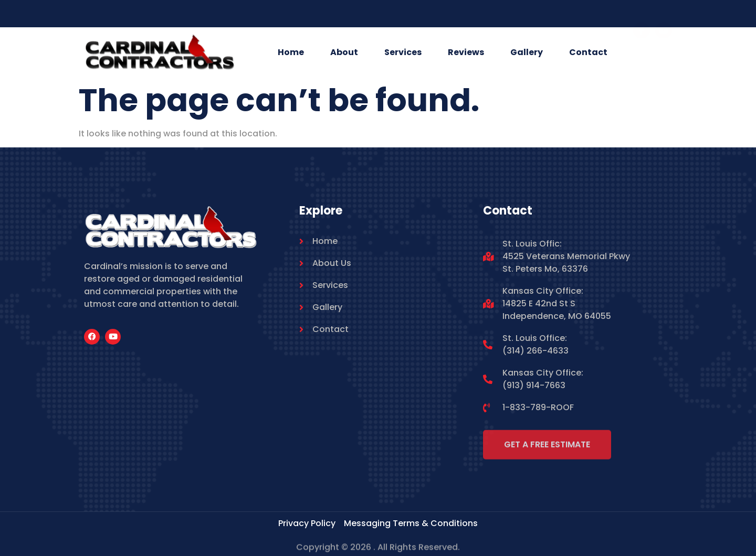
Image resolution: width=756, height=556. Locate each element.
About (344, 53)
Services (403, 53)
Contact (588, 53)
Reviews (466, 53)
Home (291, 53)
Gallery (527, 53)
